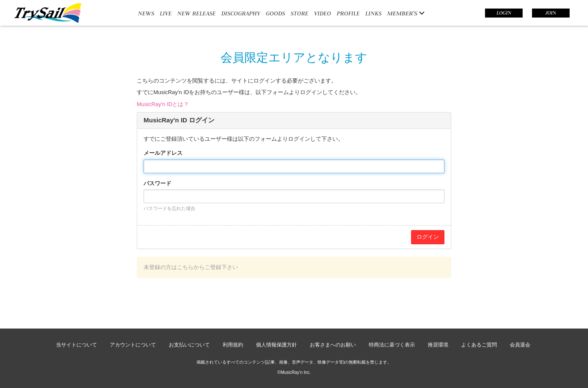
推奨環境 (438, 345)
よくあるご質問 (479, 345)
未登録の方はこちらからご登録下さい (191, 267)
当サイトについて (76, 345)
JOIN (551, 13)
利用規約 (233, 345)
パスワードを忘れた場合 (169, 208)
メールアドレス (163, 153)
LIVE (166, 13)
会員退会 (520, 345)
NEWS (146, 13)
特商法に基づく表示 (392, 345)
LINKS (373, 13)
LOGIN (504, 13)
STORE (300, 13)
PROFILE (348, 13)
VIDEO (323, 13)
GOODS (275, 13)
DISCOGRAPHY (241, 13)
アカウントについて (133, 345)
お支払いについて (189, 345)
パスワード (157, 183)
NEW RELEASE (197, 13)
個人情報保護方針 (276, 345)
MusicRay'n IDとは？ (163, 104)
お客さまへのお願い (333, 345)
